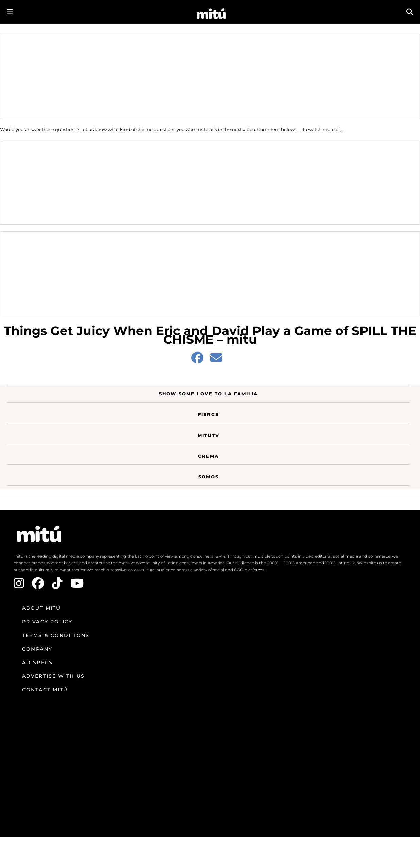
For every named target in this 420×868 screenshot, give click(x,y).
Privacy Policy (47, 622)
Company (37, 649)
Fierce (208, 414)
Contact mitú (45, 690)
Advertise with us (53, 676)
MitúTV (208, 435)
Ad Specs (37, 662)
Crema (208, 456)
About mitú (41, 608)
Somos (208, 477)
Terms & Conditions (56, 635)
